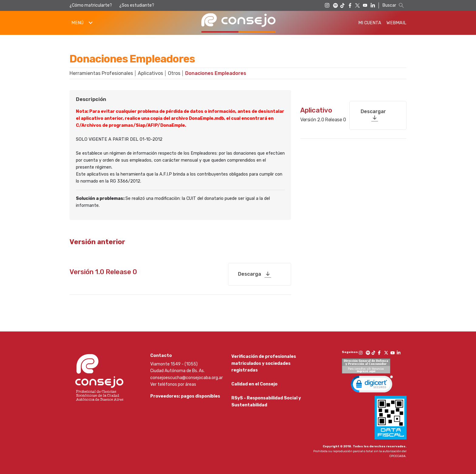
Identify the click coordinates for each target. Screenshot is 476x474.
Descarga (250, 272)
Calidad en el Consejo (254, 383)
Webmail (396, 23)
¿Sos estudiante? (137, 5)
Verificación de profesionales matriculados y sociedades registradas (264, 361)
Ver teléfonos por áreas (173, 382)
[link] (372, 383)
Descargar (373, 109)
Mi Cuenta (370, 23)
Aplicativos (150, 73)
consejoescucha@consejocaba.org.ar (187, 375)
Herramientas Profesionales (101, 73)
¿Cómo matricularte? (91, 5)
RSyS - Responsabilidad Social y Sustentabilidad (266, 402)
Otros (174, 73)
